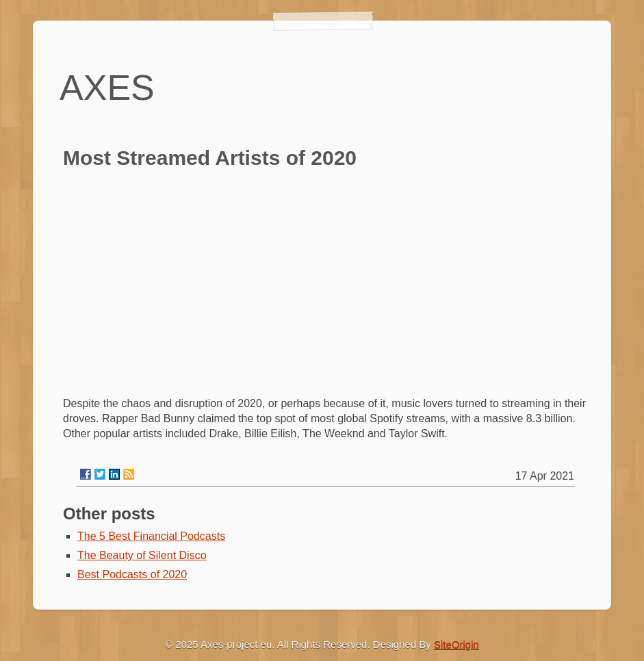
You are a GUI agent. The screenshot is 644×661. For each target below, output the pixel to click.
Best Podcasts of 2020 (132, 574)
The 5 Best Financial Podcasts (151, 536)
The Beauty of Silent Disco (142, 555)
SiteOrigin (456, 644)
